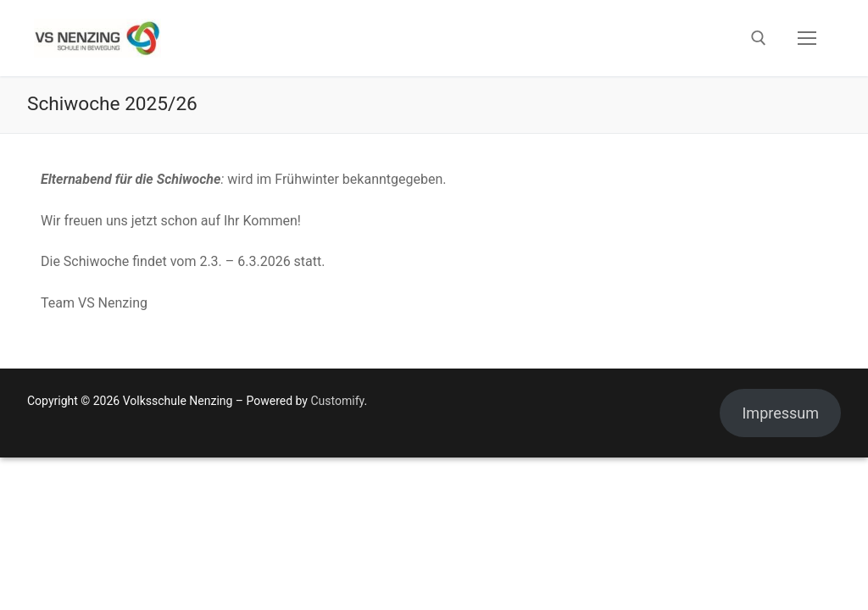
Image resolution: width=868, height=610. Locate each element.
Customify (337, 401)
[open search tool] (759, 38)
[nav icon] (807, 38)
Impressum (780, 413)
